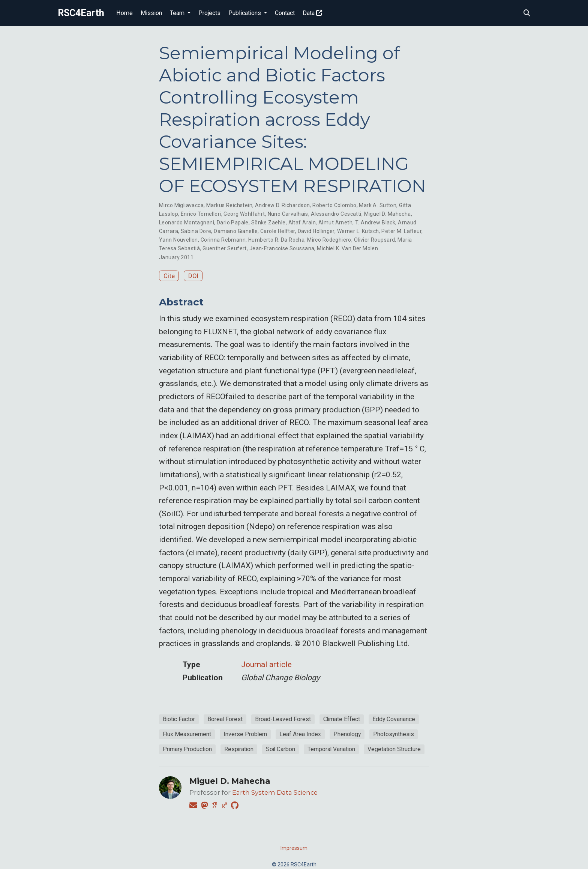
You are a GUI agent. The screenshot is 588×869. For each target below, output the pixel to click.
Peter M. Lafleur (401, 231)
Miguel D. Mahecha (388, 214)
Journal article (266, 665)
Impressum (294, 848)
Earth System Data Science (275, 792)
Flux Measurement (187, 734)
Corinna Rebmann (223, 240)
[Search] (527, 13)
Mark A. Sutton (378, 205)
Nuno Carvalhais (288, 214)
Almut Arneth (335, 223)
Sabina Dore (196, 231)
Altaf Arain (302, 223)
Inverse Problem (245, 734)
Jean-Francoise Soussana (282, 248)
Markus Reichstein (229, 205)
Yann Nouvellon (178, 240)
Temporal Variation (331, 749)
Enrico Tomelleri (201, 214)
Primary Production (187, 749)
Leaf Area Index (300, 734)
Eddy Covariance (394, 719)
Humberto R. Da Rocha (276, 240)
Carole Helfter (278, 231)
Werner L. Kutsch (358, 231)
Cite (169, 276)
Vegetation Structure (394, 749)
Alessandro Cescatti (336, 214)
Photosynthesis (394, 734)
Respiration (239, 749)
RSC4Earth (81, 13)
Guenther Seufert (225, 248)
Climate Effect (342, 719)
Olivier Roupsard (375, 240)
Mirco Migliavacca (181, 205)
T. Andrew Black (375, 223)
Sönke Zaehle (268, 223)
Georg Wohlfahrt (244, 214)
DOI (193, 276)
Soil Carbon (280, 749)
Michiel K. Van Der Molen (347, 248)
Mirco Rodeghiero (329, 240)
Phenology (347, 734)
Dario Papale (233, 223)
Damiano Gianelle (236, 231)
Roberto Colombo (334, 205)
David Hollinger (316, 231)
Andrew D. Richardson (282, 205)
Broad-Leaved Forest (283, 719)
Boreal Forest (225, 719)
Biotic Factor (179, 719)
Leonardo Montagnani (187, 223)
